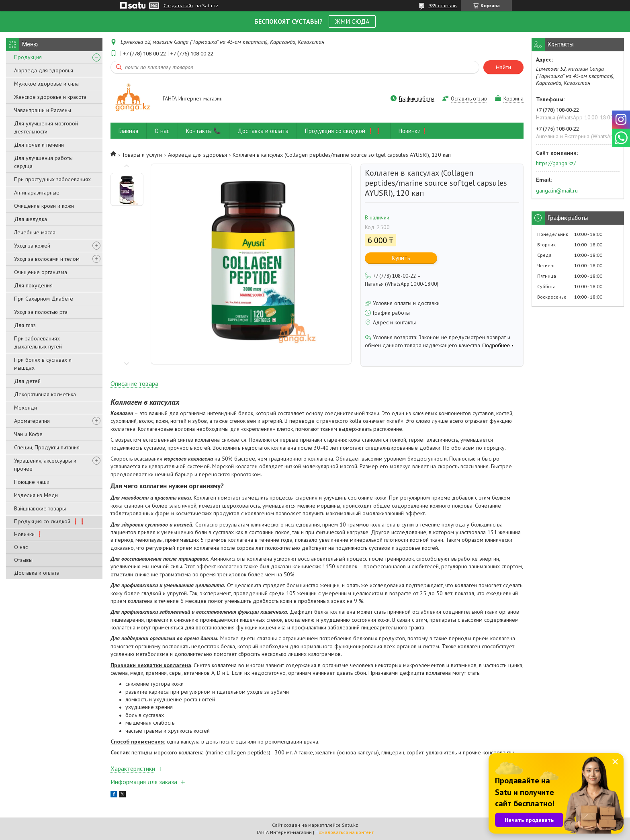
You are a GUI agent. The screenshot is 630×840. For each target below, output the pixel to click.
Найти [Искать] (503, 67)
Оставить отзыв (469, 99)
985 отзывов (443, 5)
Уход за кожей (32, 246)
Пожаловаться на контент (345, 832)
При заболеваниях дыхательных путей (38, 342)
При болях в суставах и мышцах (43, 364)
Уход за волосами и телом (47, 259)
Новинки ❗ (29, 534)
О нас (21, 547)
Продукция (28, 57)
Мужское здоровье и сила (46, 84)
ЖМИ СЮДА (352, 21)
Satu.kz (350, 825)
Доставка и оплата (37, 573)
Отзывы (23, 560)
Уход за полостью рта (41, 312)
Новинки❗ (413, 131)
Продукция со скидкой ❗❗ (50, 521)
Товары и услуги (142, 155)
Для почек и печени (39, 145)
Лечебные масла (35, 232)
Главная (128, 131)
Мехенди (26, 408)
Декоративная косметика (45, 394)
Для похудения (33, 285)
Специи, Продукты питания (47, 447)
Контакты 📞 (204, 131)
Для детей (27, 381)
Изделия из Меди (36, 495)
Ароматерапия (32, 421)
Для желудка (31, 219)
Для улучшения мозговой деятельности (46, 127)
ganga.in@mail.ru (557, 191)
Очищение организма (41, 272)
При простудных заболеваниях (52, 179)
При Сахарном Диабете (44, 299)
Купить (401, 258)
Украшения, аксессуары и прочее (45, 465)
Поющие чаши (32, 482)
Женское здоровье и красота (50, 97)
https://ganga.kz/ (556, 163)
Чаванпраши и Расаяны (43, 110)
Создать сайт (178, 6)
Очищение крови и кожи (44, 206)
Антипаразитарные (37, 193)
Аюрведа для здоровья (44, 70)
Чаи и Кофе (28, 434)
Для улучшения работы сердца (43, 162)
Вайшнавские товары (40, 508)
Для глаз (25, 325)
